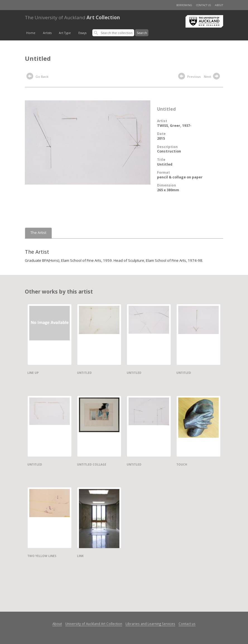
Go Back (37, 77)
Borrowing (184, 5)
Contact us (204, 5)
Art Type (65, 33)
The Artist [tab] (38, 233)
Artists (47, 33)
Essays (82, 33)
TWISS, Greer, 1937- (174, 126)
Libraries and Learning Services (150, 624)
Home (31, 33)
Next (213, 77)
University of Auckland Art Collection (94, 624)
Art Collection (72, 17)
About (219, 5)
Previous (189, 77)
